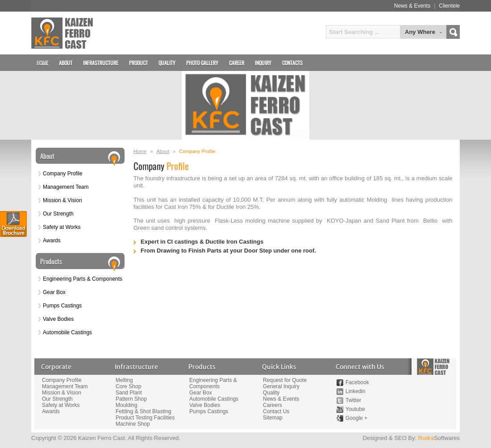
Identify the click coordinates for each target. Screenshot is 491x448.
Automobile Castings (67, 332)
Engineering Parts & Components (83, 279)
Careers (273, 405)
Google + (356, 418)
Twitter (353, 400)
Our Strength (58, 214)
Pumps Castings (62, 306)
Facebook (357, 382)
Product (138, 63)
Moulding (127, 405)
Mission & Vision (62, 200)
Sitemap (273, 418)
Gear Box (54, 292)
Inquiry (263, 63)
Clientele (449, 6)
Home (140, 151)
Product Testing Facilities (145, 418)
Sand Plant (129, 393)
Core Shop (128, 386)
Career (237, 63)
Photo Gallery (202, 63)
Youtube (355, 409)
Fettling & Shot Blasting (144, 411)
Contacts (292, 63)
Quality (167, 63)
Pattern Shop (131, 399)
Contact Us (276, 411)
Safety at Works (62, 227)
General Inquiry (281, 386)
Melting (124, 380)
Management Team (66, 187)
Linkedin (356, 391)
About (163, 151)
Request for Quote (285, 380)
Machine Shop (133, 424)
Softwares (439, 438)
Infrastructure (101, 63)
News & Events (412, 6)
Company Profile (63, 174)
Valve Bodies (58, 319)
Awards (52, 241)
